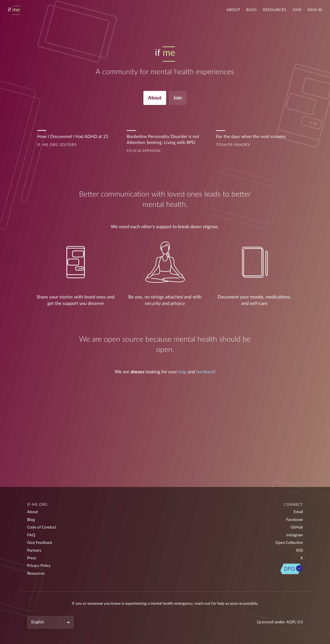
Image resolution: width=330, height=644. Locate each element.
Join (297, 10)
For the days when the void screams (252, 138)
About (233, 10)
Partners (35, 549)
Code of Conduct (43, 525)
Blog (252, 10)
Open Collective (288, 541)
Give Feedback (41, 541)
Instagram (294, 533)
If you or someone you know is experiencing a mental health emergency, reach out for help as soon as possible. (165, 604)
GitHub (296, 525)
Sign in (315, 10)
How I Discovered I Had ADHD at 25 (74, 138)
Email (298, 509)
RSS (299, 549)
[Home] (14, 10)
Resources (275, 10)
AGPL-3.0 (294, 622)
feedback (205, 374)
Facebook (294, 517)
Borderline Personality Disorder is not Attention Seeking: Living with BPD (164, 141)
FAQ (31, 533)
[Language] (51, 622)
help (182, 374)
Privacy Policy (40, 565)
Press (32, 557)
